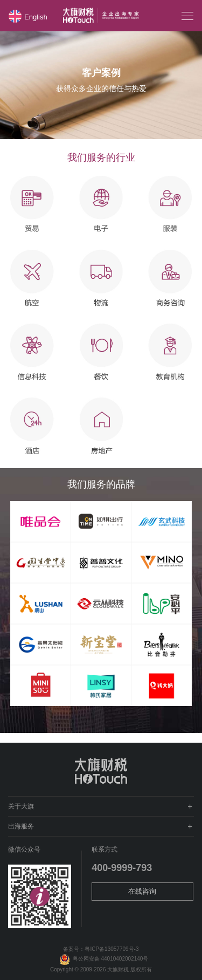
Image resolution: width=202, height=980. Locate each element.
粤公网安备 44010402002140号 (101, 959)
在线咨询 (142, 891)
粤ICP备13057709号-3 (112, 949)
